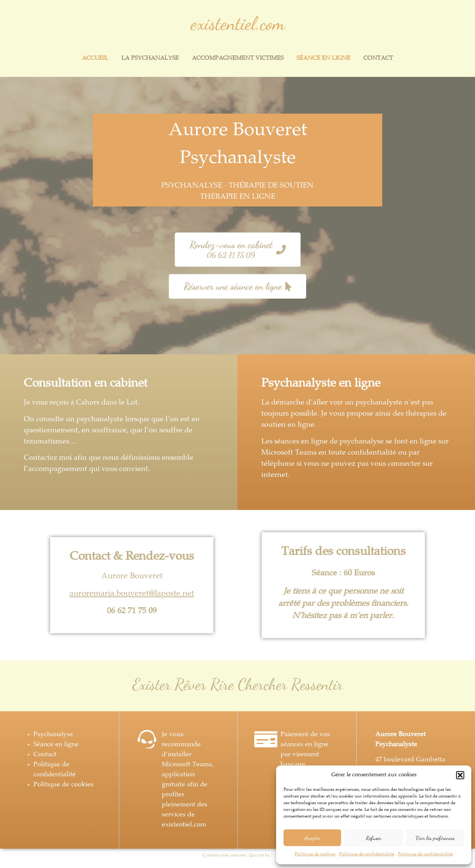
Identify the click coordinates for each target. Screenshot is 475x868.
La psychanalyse (150, 58)
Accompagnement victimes (238, 58)
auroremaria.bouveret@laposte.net (132, 594)
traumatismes (46, 442)
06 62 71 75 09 (132, 611)
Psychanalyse (53, 735)
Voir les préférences (435, 838)
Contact (378, 58)
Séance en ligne (323, 58)
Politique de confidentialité (367, 854)
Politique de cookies (315, 854)
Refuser (374, 838)
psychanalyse (362, 442)
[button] (460, 775)
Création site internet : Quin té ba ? (238, 856)
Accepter (312, 838)
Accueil (95, 58)
